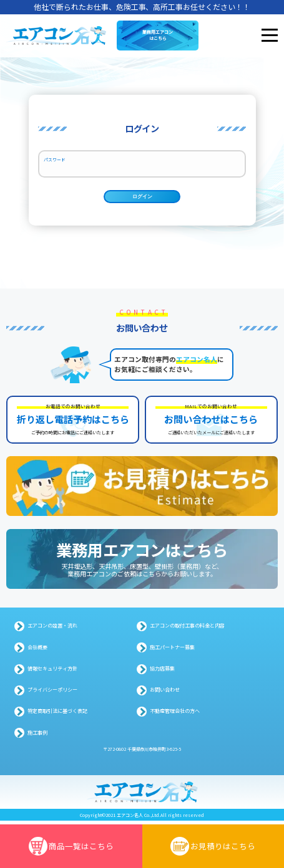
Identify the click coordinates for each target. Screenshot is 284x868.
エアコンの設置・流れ (52, 629)
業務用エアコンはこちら (158, 35)
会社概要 (37, 651)
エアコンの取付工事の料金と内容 (187, 629)
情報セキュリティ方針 (52, 672)
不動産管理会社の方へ (175, 715)
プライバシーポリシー (52, 693)
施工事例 (37, 736)
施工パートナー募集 (172, 651)
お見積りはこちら (213, 846)
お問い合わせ (165, 693)
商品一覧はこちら (71, 846)
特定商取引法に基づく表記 (57, 715)
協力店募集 (162, 672)
